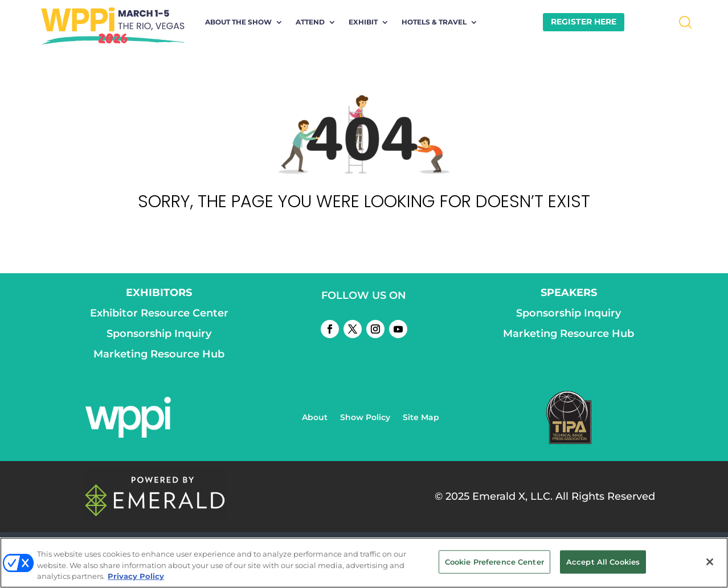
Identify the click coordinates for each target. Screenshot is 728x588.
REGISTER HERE (584, 22)
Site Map (421, 418)
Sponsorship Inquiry (159, 334)
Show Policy (365, 418)
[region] (364, 563)
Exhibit (363, 22)
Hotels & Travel (434, 22)
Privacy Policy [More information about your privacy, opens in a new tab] (136, 576)
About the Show (238, 22)
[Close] (710, 562)
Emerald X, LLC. (512, 496)
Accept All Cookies (603, 561)
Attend (310, 22)
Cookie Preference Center (494, 561)
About (315, 418)
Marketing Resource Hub (159, 354)
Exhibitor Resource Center (159, 313)
